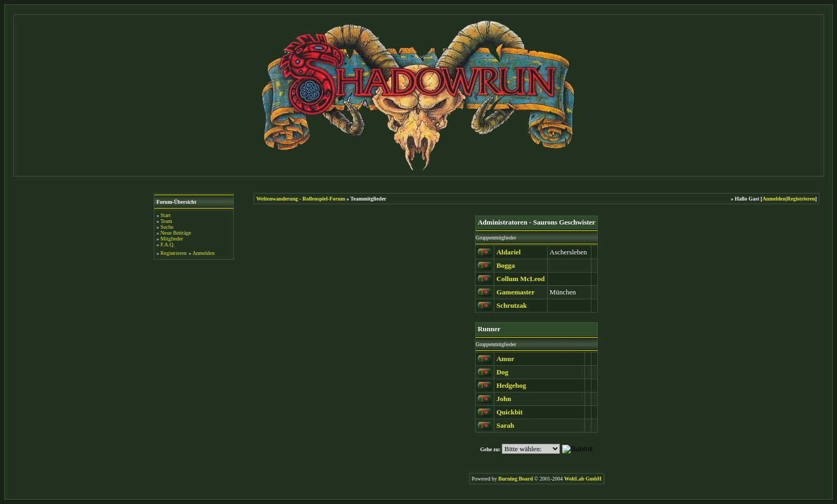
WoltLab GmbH (583, 479)
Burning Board (516, 479)
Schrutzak (512, 305)
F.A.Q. (168, 245)
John (504, 399)
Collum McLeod (521, 279)
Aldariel (509, 252)
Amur (505, 359)
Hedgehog (511, 385)
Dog (502, 372)
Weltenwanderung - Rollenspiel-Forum (301, 199)
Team (166, 221)
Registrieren (174, 253)
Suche (167, 227)
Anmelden (203, 253)
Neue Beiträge (176, 233)
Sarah (505, 425)
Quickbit (510, 412)
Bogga (506, 265)
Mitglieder (172, 239)
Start (166, 215)
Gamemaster (515, 292)
